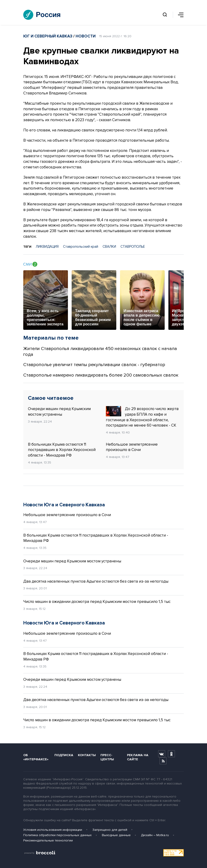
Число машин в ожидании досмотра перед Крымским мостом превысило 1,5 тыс (97, 602)
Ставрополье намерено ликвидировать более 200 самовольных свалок (101, 375)
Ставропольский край (81, 247)
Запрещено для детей (110, 830)
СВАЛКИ (109, 247)
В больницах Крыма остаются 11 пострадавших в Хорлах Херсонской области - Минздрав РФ (62, 450)
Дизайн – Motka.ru (155, 835)
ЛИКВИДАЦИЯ (47, 247)
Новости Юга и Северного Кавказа (64, 505)
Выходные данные (116, 835)
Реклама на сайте (138, 757)
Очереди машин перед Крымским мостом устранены (59, 412)
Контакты (87, 755)
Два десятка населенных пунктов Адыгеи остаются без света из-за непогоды (96, 581)
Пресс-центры (107, 757)
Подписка (64, 755)
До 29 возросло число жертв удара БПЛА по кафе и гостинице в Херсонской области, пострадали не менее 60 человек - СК (142, 417)
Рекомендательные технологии (48, 840)
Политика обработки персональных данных (57, 835)
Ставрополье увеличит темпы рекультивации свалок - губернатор (94, 365)
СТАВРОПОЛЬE (133, 247)
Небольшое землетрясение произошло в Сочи (132, 447)
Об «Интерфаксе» (36, 757)
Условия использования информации (53, 830)
